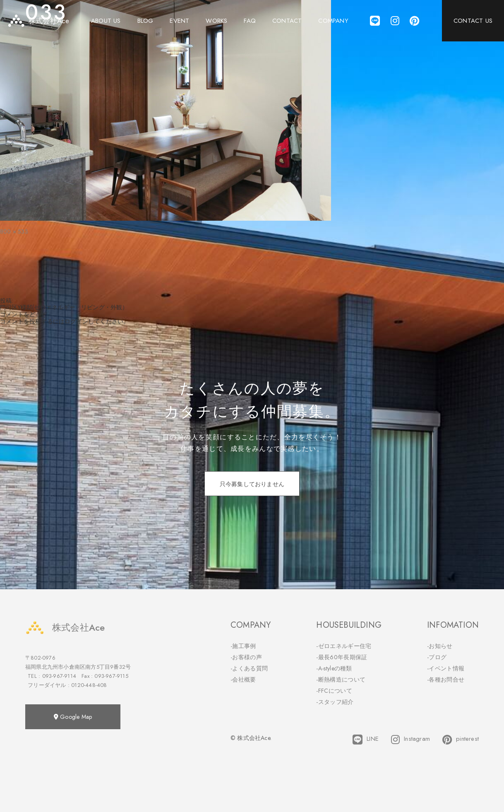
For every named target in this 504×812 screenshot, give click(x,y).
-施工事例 (243, 646)
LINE (366, 740)
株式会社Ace (65, 628)
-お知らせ (440, 646)
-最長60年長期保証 (342, 657)
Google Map (73, 717)
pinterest (461, 740)
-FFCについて (334, 691)
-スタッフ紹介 (335, 702)
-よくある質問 (249, 668)
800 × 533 (14, 231)
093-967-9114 (59, 676)
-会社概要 (243, 679)
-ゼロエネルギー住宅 (344, 646)
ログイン (76, 321)
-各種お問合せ (446, 679)
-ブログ (437, 657)
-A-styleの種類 (334, 668)
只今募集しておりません (252, 484)
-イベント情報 (446, 668)
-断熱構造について (341, 679)
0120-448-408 (89, 685)
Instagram (410, 740)
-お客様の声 (246, 657)
